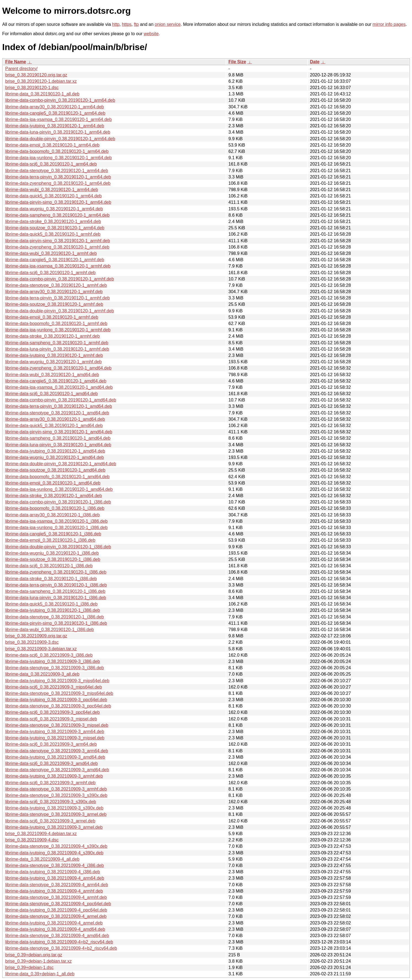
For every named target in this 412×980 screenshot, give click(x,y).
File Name (16, 62)
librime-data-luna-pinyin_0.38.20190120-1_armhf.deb (57, 349)
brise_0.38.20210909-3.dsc (32, 642)
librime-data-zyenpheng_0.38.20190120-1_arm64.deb (58, 183)
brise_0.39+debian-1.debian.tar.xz (39, 961)
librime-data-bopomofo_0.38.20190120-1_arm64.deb (57, 151)
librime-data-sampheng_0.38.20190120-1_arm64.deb (57, 215)
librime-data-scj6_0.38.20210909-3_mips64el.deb (54, 687)
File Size (237, 62)
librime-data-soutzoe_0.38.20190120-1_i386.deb (53, 559)
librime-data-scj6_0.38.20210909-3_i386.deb (49, 655)
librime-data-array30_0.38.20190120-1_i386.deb (52, 515)
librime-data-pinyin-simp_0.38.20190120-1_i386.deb (56, 623)
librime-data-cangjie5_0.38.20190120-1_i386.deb (53, 534)
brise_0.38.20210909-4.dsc (32, 840)
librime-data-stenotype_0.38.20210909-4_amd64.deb (57, 936)
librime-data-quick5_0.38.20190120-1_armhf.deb (53, 234)
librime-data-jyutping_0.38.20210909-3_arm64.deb (55, 732)
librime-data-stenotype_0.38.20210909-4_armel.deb (56, 916)
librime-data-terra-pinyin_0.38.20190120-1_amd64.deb (59, 406)
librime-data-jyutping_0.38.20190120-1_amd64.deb (55, 451)
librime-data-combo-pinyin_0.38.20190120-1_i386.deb (58, 502)
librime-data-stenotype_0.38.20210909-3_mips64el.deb (59, 693)
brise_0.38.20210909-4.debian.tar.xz (41, 834)
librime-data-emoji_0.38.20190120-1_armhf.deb (52, 317)
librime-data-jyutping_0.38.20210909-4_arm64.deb (55, 878)
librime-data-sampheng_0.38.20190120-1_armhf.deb (57, 343)
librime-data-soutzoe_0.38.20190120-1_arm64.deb (55, 228)
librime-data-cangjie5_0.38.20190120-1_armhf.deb (55, 260)
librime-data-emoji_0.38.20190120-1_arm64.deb (52, 145)
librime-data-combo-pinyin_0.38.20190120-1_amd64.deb (61, 400)
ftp (136, 24)
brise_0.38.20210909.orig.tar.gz (36, 636)
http (116, 24)
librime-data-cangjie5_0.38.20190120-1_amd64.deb (56, 381)
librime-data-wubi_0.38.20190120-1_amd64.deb (52, 375)
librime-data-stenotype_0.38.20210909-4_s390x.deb (56, 846)
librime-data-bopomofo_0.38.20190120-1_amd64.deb (57, 477)
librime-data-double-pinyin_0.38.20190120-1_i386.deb (58, 547)
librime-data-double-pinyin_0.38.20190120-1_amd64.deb (61, 464)
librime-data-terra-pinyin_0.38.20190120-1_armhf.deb (58, 298)
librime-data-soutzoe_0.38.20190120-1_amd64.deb (55, 470)
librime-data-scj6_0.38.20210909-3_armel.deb (50, 821)
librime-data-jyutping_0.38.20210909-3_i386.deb (53, 661)
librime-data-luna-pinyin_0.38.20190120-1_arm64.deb (58, 132)
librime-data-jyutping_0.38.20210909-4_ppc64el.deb (56, 910)
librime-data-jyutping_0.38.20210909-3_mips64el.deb (57, 681)
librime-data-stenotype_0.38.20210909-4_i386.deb (54, 865)
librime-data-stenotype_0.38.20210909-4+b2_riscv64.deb (61, 948)
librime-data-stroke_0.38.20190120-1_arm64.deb (53, 221)
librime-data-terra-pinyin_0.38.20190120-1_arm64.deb (58, 177)
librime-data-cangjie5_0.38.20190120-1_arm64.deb (55, 113)
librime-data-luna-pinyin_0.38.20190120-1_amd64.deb (58, 445)
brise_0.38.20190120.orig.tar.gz (36, 75)
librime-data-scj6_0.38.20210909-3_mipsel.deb (51, 719)
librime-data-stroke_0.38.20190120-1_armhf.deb (52, 336)
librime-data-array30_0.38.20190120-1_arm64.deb (54, 107)
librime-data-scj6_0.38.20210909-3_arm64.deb (51, 744)
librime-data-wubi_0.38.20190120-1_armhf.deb (51, 253)
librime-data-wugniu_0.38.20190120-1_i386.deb (52, 553)
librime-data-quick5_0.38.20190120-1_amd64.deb (54, 426)
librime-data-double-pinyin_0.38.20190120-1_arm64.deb (60, 139)
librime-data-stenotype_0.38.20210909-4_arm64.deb (57, 885)
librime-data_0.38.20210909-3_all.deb (42, 674)
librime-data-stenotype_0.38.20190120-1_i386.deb (54, 617)
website (151, 34)
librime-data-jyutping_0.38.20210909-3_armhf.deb (54, 776)
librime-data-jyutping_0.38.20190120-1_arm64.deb (55, 126)
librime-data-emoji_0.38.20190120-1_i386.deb (50, 540)
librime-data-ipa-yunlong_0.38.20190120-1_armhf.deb (58, 330)
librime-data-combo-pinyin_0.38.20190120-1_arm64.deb (60, 100)
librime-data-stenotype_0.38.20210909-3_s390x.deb (56, 795)
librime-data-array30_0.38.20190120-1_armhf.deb (54, 292)
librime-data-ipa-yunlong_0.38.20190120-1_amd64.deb (59, 489)
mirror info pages (389, 24)
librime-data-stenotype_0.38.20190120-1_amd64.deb (57, 413)
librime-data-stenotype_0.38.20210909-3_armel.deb (56, 814)
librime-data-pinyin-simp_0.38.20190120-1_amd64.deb (59, 432)
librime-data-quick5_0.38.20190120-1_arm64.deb (53, 196)
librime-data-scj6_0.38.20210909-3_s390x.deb (51, 802)
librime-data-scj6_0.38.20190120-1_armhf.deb (50, 273)
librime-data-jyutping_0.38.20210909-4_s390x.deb (54, 853)
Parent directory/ (21, 69)
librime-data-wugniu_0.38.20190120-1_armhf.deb (53, 362)
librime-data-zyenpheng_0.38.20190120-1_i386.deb (56, 572)
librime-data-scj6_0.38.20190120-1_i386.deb (49, 566)
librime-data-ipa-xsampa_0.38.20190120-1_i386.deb (56, 521)
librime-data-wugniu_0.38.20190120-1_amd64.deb (54, 457)
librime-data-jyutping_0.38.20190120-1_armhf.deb (54, 355)
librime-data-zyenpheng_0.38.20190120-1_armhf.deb (57, 247)
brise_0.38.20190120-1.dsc (32, 88)
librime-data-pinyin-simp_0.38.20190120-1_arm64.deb (58, 202)
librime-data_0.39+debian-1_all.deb (40, 974)
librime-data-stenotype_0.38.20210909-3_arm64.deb (57, 751)
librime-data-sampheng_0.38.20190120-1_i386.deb (55, 591)
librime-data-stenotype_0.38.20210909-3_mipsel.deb (57, 725)
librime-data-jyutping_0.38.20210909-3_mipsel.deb (55, 738)
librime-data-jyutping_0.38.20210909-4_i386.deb (53, 872)
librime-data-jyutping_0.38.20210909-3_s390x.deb (54, 808)
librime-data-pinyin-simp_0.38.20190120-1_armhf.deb (58, 241)
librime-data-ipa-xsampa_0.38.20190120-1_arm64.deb (58, 119)
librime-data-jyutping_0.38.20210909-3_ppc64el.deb (56, 700)
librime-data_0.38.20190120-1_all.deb (42, 94)
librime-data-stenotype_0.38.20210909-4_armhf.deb (56, 897)
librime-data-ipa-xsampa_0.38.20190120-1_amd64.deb (59, 387)
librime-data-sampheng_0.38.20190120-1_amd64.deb (58, 438)
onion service (168, 24)
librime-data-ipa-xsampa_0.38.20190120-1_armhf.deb (58, 266)
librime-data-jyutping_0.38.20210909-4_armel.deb (54, 923)
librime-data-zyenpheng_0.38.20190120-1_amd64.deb (58, 368)
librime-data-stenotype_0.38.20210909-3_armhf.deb (56, 789)
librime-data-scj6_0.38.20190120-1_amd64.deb (51, 394)
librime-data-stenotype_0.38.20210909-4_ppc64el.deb (58, 904)
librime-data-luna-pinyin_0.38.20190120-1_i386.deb (56, 598)
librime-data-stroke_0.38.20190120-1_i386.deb (51, 579)
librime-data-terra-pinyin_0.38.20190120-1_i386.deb (56, 585)
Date (315, 62)
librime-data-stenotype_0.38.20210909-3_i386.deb (54, 668)
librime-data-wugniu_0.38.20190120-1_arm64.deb (54, 209)
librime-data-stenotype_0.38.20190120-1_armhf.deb (56, 285)
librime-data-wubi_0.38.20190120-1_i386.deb (50, 630)
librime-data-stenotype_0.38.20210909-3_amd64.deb (57, 770)
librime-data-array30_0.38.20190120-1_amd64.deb (55, 419)
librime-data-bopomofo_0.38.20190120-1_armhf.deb (56, 324)
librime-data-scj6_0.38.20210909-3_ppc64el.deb (52, 712)
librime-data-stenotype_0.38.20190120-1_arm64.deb (57, 171)
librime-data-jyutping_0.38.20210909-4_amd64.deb (55, 929)
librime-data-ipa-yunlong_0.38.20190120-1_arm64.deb (58, 158)
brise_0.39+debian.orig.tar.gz (34, 955)
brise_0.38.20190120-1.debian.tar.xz (41, 81)
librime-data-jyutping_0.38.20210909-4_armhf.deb (54, 891)
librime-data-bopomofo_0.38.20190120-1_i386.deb (55, 508)
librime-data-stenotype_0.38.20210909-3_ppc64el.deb (58, 706)
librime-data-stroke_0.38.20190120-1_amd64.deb (54, 496)
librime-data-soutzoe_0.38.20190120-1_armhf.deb (54, 304)
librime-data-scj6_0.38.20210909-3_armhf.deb (50, 783)
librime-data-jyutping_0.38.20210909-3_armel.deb (54, 827)
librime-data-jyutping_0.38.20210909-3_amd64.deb (55, 757)
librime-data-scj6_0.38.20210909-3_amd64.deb (51, 763)
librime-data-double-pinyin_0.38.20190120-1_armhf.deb (60, 311)
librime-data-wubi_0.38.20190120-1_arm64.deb (52, 190)
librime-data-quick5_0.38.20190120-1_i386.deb (51, 604)
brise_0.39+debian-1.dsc (29, 967)
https (127, 24)
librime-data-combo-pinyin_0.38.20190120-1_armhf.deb (60, 279)
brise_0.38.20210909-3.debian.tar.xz (41, 649)
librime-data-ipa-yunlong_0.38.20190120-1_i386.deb (56, 528)
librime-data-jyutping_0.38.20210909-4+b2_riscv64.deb (59, 942)
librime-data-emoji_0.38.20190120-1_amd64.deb (53, 483)
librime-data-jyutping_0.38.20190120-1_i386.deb (53, 610)
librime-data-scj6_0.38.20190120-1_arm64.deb (51, 164)
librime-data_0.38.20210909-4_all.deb (42, 859)
